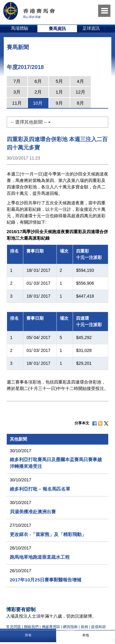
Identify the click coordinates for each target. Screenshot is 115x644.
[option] (20, 29)
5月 (59, 81)
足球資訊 (91, 28)
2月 (38, 92)
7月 (17, 81)
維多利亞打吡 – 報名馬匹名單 (40, 489)
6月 (38, 81)
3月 (17, 92)
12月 (80, 92)
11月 (17, 103)
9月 (59, 103)
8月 (80, 103)
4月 (80, 81)
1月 (59, 92)
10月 (38, 103)
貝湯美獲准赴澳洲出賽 (33, 512)
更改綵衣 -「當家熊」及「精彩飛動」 (48, 534)
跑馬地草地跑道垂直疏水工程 (40, 557)
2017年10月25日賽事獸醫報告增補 (46, 580)
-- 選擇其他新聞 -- (31, 122)
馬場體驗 (20, 28)
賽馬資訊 (57, 29)
